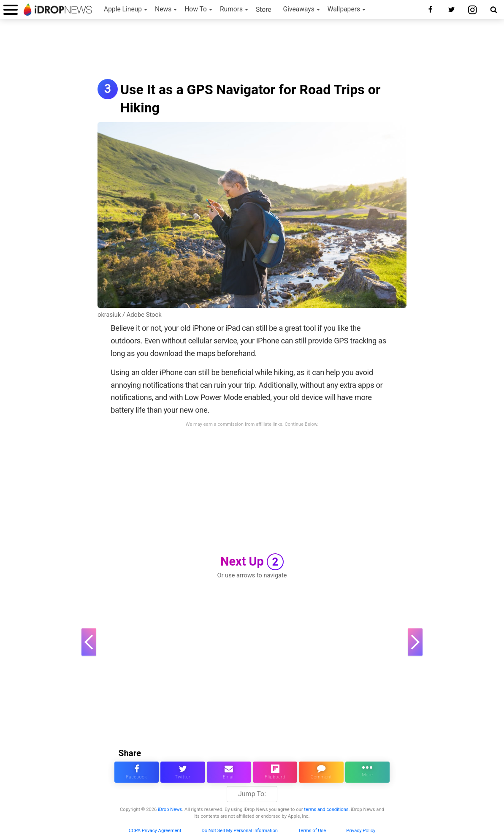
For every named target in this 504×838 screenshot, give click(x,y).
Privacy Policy (361, 831)
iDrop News (170, 809)
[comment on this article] (321, 772)
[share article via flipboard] (275, 772)
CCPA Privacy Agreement (155, 831)
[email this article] (229, 772)
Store (264, 10)
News (163, 9)
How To (196, 9)
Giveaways (299, 9)
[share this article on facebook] (137, 772)
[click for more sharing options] (367, 772)
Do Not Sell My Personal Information (240, 831)
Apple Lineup (123, 9)
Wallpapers (344, 9)
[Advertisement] (252, 50)
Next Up (252, 562)
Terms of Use (312, 831)
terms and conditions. (327, 809)
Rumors (231, 9)
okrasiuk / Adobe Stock (130, 315)
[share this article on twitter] (183, 772)
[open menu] (11, 10)
